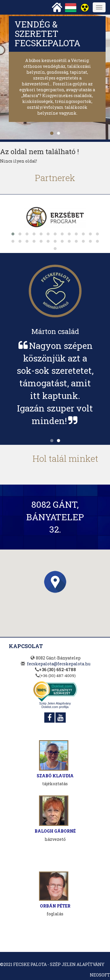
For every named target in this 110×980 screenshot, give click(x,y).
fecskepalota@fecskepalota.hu (59, 664)
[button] (55, 582)
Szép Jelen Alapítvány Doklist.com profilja (55, 705)
